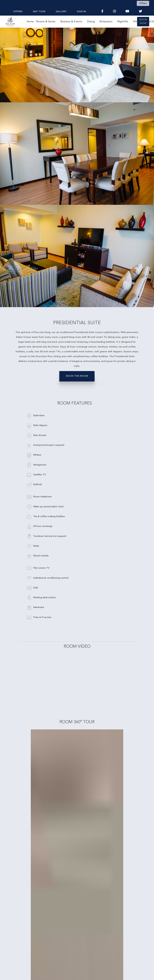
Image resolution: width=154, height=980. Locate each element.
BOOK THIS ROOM (77, 376)
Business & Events (71, 22)
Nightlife (123, 22)
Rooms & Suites (46, 22)
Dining (91, 22)
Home (30, 22)
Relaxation (106, 22)
